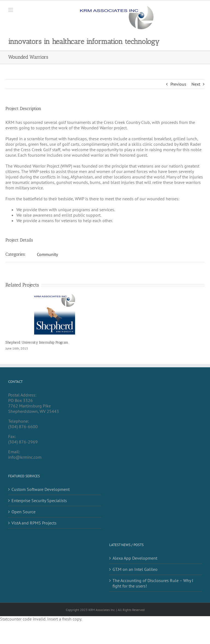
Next (196, 84)
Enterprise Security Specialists (39, 500)
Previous (178, 84)
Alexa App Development (135, 558)
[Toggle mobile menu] (11, 10)
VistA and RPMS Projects (34, 523)
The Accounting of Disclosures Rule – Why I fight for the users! (153, 583)
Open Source (23, 512)
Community (47, 254)
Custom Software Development (41, 489)
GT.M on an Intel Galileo (135, 569)
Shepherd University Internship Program (37, 342)
